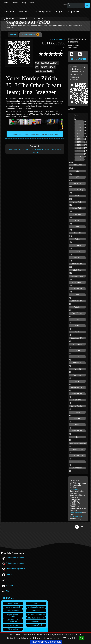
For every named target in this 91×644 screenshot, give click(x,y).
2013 (79, 142)
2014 (79, 139)
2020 (79, 122)
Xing (8, 580)
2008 (79, 157)
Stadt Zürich (48, 67)
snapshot (73, 12)
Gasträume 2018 (43, 71)
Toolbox (31, 3)
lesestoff (23, 18)
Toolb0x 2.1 (8, 598)
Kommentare (30, 34)
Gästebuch (14, 3)
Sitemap (23, 3)
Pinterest (9, 586)
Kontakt (5, 3)
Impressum (74, 489)
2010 (79, 151)
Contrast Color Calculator (13, 615)
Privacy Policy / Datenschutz (46, 642)
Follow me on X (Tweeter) (16, 569)
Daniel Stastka (59, 39)
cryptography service (36, 607)
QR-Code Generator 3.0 (36, 614)
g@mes (9, 18)
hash (36, 603)
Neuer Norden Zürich (45, 63)
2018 (79, 128)
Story (13, 34)
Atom (82, 57)
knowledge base (43, 12)
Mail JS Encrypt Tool (36, 618)
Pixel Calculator (13, 611)
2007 (79, 160)
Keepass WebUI (36, 625)
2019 (79, 125)
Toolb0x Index (13, 603)
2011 (79, 148)
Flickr (8, 591)
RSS (73, 57)
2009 (79, 154)
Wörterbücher (13, 629)
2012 (79, 145)
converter (36, 611)
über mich (24, 12)
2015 (79, 136)
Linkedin (9, 574)
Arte (36, 67)
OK (81, 638)
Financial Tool (13, 625)
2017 (79, 130)
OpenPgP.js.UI (36, 621)
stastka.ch (9, 12)
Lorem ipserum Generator (13, 621)
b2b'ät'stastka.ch (76, 517)
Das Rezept (39, 18)
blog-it (59, 12)
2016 (79, 133)
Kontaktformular (76, 513)
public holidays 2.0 (13, 607)
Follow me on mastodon (15, 558)
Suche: (65, 4)
